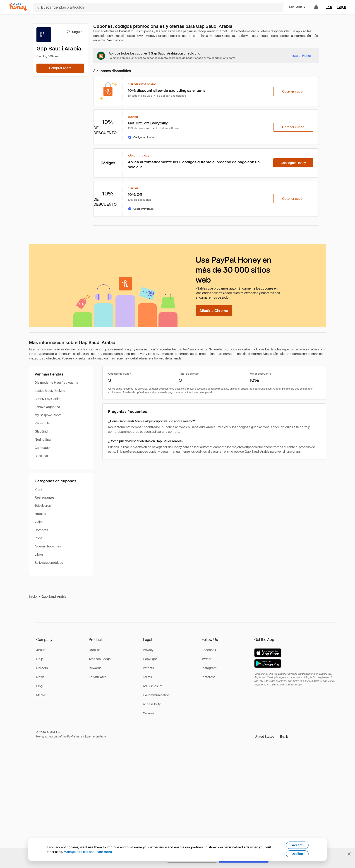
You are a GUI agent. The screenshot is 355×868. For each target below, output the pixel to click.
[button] (272, 737)
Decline (297, 854)
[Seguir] (74, 32)
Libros (39, 554)
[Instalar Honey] (301, 56)
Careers (42, 668)
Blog (39, 686)
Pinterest (208, 677)
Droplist (94, 650)
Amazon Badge (100, 659)
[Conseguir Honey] (293, 163)
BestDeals (42, 456)
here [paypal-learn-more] (103, 737)
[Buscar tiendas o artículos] (158, 7)
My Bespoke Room (48, 415)
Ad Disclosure (153, 686)
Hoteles (40, 514)
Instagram (209, 668)
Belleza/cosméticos (49, 563)
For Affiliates (98, 677)
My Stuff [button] (297, 7)
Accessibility (152, 704)
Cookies (149, 713)
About (41, 650)
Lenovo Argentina (47, 407)
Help (40, 659)
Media (41, 695)
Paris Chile (42, 423)
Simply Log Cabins (48, 399)
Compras (41, 530)
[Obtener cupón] (293, 91)
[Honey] (18, 7)
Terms (147, 677)
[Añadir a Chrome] (214, 311)
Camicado (42, 448)
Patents (148, 668)
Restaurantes (44, 497)
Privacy (148, 650)
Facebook (209, 650)
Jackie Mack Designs (50, 391)
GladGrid (41, 431)
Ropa (38, 538)
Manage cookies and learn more (88, 852)
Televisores (43, 506)
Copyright (150, 659)
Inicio (33, 597)
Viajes (39, 522)
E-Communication (156, 695)
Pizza (38, 489)
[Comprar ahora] (60, 68)
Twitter (207, 659)
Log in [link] (342, 7)
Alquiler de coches (48, 546)
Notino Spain (44, 440)
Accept (297, 845)
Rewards (95, 668)
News (40, 677)
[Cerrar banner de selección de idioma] (349, 854)
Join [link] (329, 7)
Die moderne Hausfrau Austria (56, 383)
